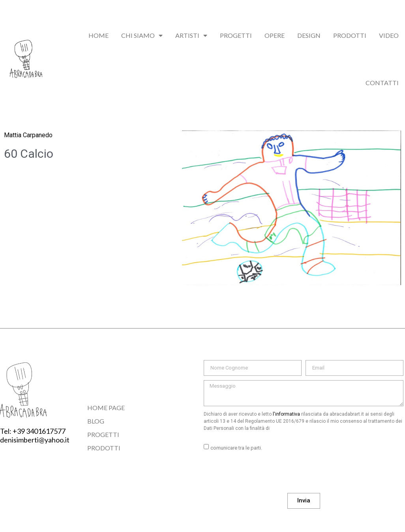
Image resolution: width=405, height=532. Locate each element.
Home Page (106, 408)
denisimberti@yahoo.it (35, 440)
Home (98, 35)
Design (309, 35)
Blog (96, 421)
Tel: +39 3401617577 (33, 431)
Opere (275, 35)
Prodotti (350, 35)
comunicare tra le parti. (236, 448)
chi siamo (142, 35)
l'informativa (286, 414)
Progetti (236, 35)
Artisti (191, 35)
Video (389, 35)
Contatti (382, 83)
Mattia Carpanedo (28, 135)
